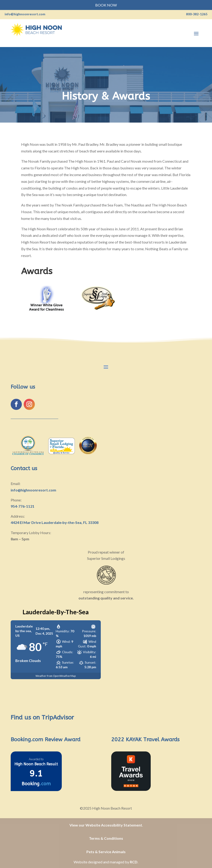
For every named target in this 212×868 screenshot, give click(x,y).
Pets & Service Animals (106, 852)
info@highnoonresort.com (33, 490)
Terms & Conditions (106, 838)
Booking (36, 784)
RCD (134, 862)
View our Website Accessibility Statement (106, 825)
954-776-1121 (23, 506)
